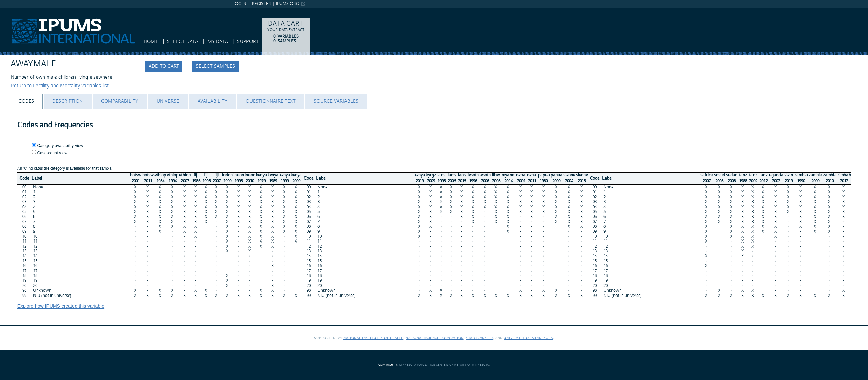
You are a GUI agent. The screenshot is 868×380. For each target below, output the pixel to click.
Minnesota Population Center (424, 365)
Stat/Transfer (479, 338)
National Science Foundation (435, 338)
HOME (151, 42)
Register (261, 4)
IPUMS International (22, 11)
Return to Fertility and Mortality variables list (60, 86)
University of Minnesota (528, 338)
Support (248, 42)
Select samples (215, 66)
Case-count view (52, 153)
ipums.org (288, 4)
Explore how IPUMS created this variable (61, 306)
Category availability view (60, 146)
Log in (239, 4)
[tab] (26, 101)
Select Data (183, 42)
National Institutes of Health (374, 338)
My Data (218, 42)
